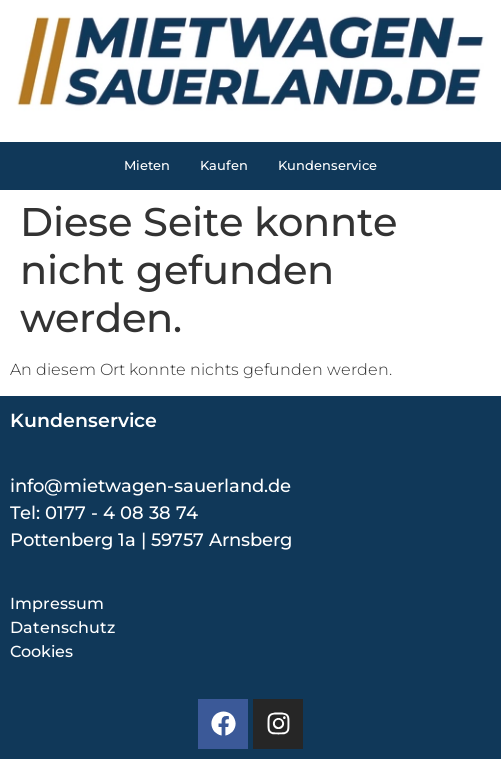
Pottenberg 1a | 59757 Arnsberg (151, 540)
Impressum (57, 603)
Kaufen (224, 165)
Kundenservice (327, 165)
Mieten (147, 165)
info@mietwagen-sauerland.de (150, 486)
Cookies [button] (41, 651)
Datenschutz (62, 627)
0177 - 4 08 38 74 (121, 513)
